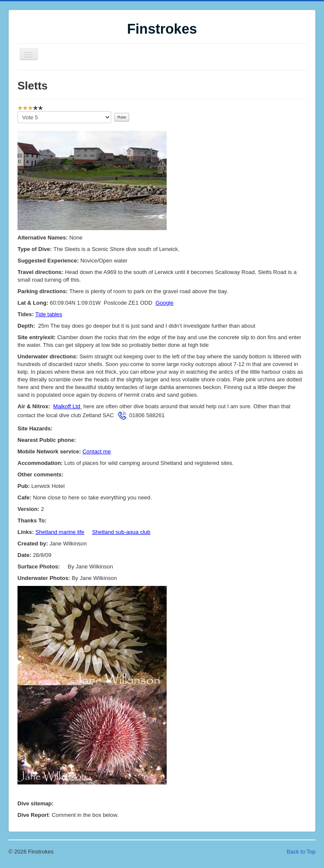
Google (165, 303)
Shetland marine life (60, 532)
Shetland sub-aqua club (121, 532)
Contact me (96, 451)
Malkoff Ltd (67, 406)
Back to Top (301, 852)
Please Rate (18, 111)
